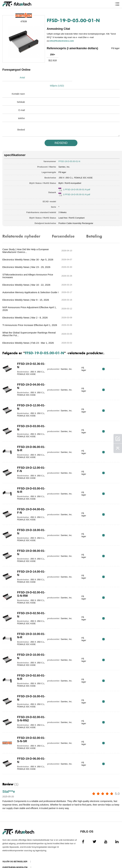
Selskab (21, 94)
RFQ (110, 322)
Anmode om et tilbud (14, 827)
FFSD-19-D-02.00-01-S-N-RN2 (28, 672)
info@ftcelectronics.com (62, 41)
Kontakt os (9, 839)
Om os (6, 833)
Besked (21, 121)
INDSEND (61, 135)
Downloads (9, 850)
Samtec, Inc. (64, 159)
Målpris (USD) (70, 78)
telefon (21, 110)
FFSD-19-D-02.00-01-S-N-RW (28, 547)
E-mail (22, 102)
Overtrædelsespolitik (15, 822)
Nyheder (7, 845)
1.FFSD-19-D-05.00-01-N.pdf (76, 181)
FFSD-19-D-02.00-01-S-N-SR (28, 693)
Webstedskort (11, 856)
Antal (22, 78)
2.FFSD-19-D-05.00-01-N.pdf (76, 186)
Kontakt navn (18, 86)
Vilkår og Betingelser (15, 816)
